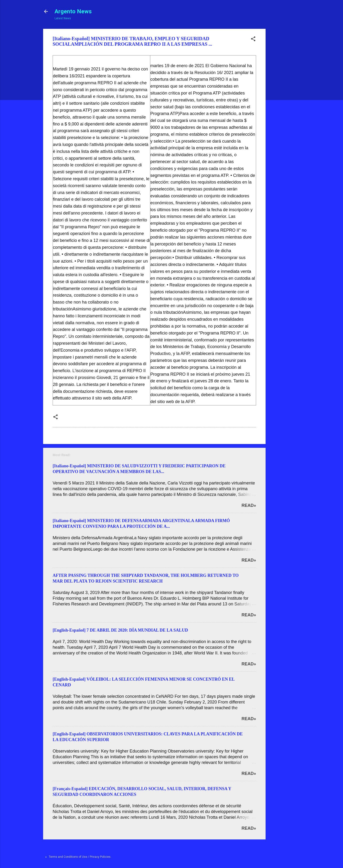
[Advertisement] (284, 100)
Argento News (73, 11)
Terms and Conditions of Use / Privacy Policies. (80, 857)
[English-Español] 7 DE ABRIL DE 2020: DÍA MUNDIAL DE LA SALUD (120, 630)
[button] (253, 40)
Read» (249, 505)
